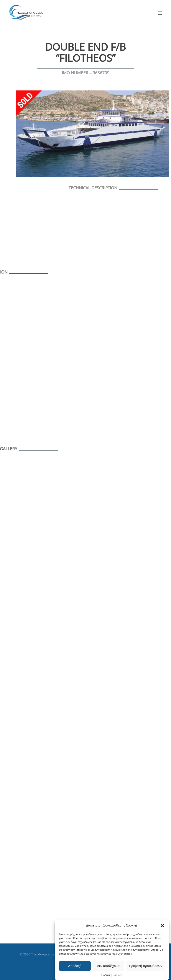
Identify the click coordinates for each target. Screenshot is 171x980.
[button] (162, 937)
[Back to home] (27, 13)
